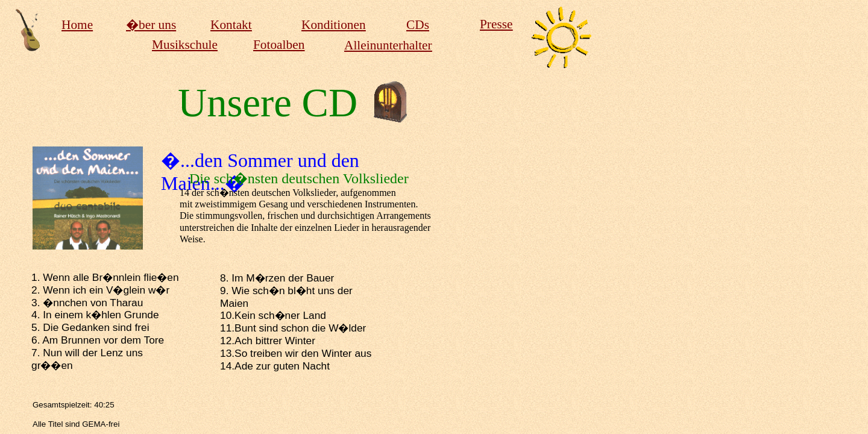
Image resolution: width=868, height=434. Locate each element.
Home (77, 25)
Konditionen (334, 25)
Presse (496, 24)
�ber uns (151, 25)
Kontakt (231, 25)
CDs (418, 25)
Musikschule (185, 45)
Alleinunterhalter (388, 45)
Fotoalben (279, 45)
